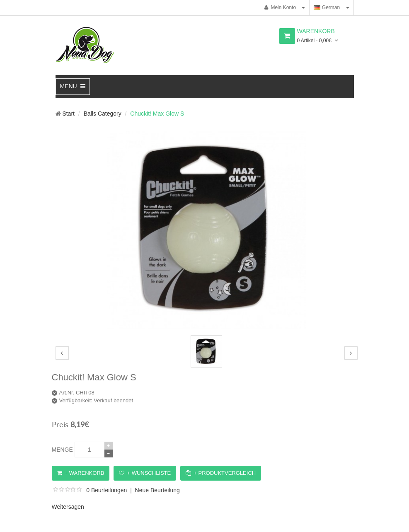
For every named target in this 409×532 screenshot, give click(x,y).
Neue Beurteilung (157, 490)
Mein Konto (280, 7)
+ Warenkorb (81, 473)
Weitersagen (68, 507)
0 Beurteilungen (106, 490)
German (327, 7)
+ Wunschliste (145, 473)
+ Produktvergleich (221, 473)
